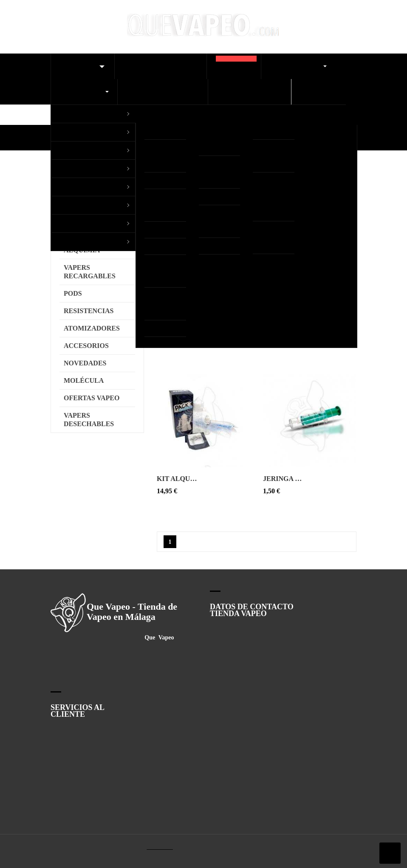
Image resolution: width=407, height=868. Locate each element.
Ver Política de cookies (135, 421)
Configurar (102, 440)
